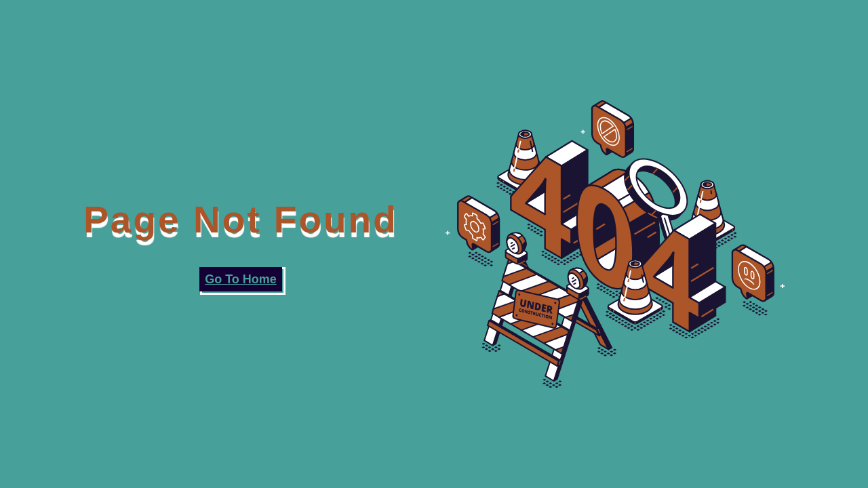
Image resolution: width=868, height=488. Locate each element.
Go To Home (241, 279)
